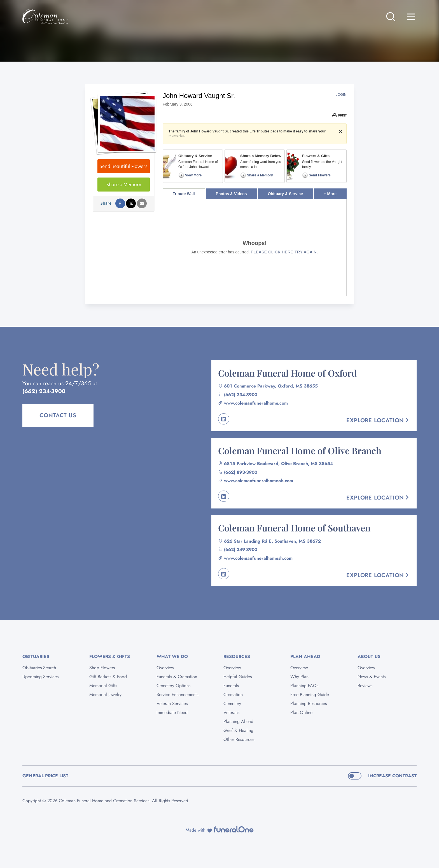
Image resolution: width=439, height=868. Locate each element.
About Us (369, 656)
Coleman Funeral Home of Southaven (294, 528)
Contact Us (58, 415)
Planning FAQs (304, 686)
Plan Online (301, 712)
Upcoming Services (40, 677)
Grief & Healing (238, 730)
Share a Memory (124, 185)
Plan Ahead (305, 656)
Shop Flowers (102, 668)
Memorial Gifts (103, 686)
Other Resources (239, 739)
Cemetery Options (173, 686)
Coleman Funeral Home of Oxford (287, 373)
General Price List (45, 776)
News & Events (372, 677)
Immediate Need (172, 712)
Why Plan (299, 677)
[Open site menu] (411, 17)
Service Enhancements (177, 695)
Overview (165, 668)
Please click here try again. (284, 252)
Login (341, 95)
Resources (237, 656)
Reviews (365, 686)
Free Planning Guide (310, 695)
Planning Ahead (238, 721)
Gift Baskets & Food (108, 677)
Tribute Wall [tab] (184, 194)
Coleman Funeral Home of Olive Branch (300, 450)
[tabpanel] (255, 247)
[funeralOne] (234, 829)
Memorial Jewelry (105, 695)
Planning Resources (309, 704)
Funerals (231, 686)
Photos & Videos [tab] (231, 194)
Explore (378, 420)
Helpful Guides (238, 677)
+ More (335, 192)
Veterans (231, 712)
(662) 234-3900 (44, 391)
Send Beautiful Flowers (124, 166)
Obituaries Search (39, 668)
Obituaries (36, 656)
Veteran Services (172, 704)
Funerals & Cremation (177, 677)
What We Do (172, 656)
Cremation (233, 695)
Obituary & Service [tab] (285, 194)
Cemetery (232, 704)
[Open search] (391, 17)
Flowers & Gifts (110, 656)
